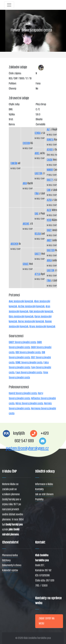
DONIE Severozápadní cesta (29, 362)
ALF (48, 129)
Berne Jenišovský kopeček (31, 321)
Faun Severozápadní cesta (29, 372)
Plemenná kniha (10, 555)
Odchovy (6, 560)
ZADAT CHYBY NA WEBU (47, 621)
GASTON (38, 173)
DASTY (38, 254)
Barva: (12, 124)
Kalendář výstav (10, 570)
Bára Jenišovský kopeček (21, 316)
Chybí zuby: (14, 104)
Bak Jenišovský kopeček (41, 311)
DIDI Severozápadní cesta (28, 352)
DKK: (11, 109)
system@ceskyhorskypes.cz (27, 448)
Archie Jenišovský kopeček (31, 306)
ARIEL (37, 153)
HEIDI (49, 220)
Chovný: (13, 89)
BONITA (50, 140)
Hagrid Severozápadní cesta (23, 393)
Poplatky (39, 499)
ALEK (49, 210)
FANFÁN (14, 163)
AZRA (49, 200)
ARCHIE (26, 224)
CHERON (26, 143)
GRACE (26, 264)
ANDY (49, 240)
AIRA (25, 183)
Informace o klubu (44, 484)
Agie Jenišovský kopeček (21, 301)
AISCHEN (14, 244)
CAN (49, 190)
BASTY (50, 180)
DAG (37, 214)
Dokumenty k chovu (12, 565)
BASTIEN (51, 250)
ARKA (49, 260)
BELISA (38, 234)
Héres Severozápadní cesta (29, 403)
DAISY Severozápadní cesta (22, 342)
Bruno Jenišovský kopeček (42, 326)
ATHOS (50, 150)
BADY (49, 230)
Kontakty (39, 489)
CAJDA (50, 160)
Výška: (12, 114)
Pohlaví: (13, 83)
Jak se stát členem (44, 494)
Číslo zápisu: (15, 73)
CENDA (38, 133)
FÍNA (37, 193)
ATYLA (37, 274)
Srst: (11, 119)
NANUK (50, 170)
